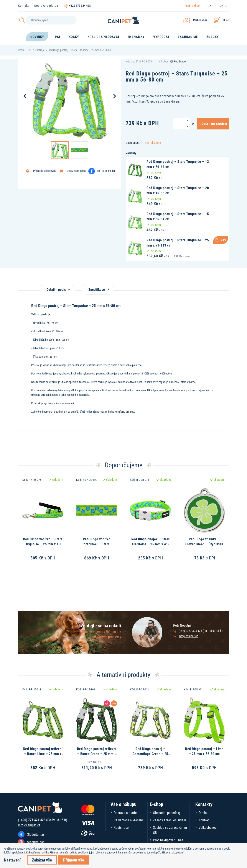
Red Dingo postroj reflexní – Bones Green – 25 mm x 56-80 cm (97, 754)
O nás (203, 813)
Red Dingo (180, 61)
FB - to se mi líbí (106, 171)
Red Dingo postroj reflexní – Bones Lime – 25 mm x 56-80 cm (43, 754)
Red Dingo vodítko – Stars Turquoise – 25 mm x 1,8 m (43, 544)
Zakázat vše (42, 860)
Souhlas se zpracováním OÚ (170, 830)
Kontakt (23, 6)
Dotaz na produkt (76, 171)
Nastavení (12, 860)
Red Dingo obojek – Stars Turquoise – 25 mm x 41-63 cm (151, 544)
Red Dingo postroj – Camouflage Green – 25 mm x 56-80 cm (150, 754)
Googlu (226, 848)
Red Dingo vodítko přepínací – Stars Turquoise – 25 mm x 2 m (97, 544)
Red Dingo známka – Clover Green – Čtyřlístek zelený (204, 544)
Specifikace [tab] (98, 289)
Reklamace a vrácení (128, 820)
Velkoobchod (208, 827)
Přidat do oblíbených (44, 171)
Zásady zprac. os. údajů (170, 820)
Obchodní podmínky (167, 813)
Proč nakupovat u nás (168, 840)
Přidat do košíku (213, 124)
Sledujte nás (36, 834)
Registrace (121, 827)
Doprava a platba (46, 6)
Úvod (21, 50)
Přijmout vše (74, 860)
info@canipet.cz (188, 636)
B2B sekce (193, 6)
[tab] (57, 287)
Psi (29, 50)
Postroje (40, 50)
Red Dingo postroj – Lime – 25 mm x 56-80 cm (204, 751)
